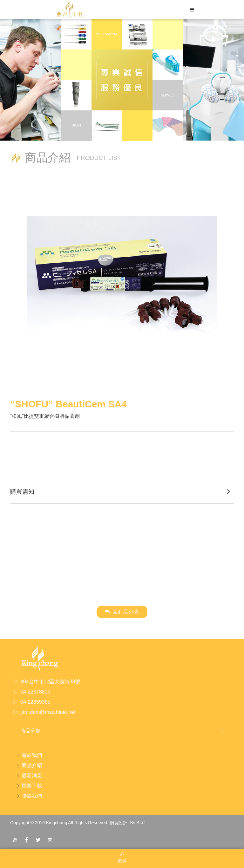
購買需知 (22, 492)
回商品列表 (122, 612)
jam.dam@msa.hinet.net (48, 712)
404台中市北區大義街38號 (50, 682)
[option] (122, 285)
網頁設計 (119, 823)
